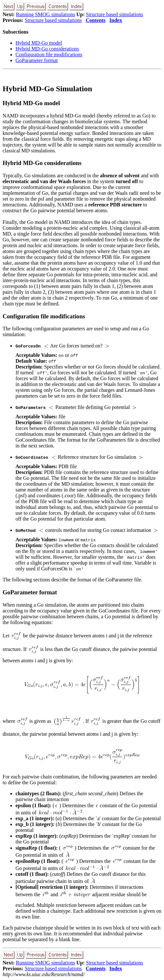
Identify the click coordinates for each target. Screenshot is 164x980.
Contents (95, 20)
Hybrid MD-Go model (39, 43)
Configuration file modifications (49, 55)
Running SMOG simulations (45, 14)
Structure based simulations (114, 14)
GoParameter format (37, 60)
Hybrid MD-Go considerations (47, 49)
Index (116, 20)
